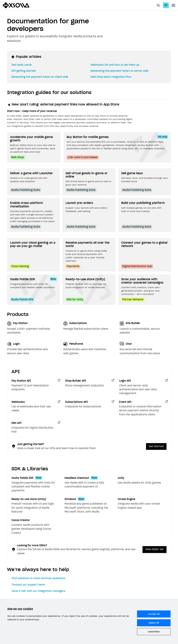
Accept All (154, 614)
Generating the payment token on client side (40, 77)
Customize (154, 632)
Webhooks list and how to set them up (115, 65)
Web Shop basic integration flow (111, 77)
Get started (156, 446)
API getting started (23, 71)
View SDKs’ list (154, 549)
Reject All (154, 623)
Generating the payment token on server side (119, 71)
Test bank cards (21, 65)
